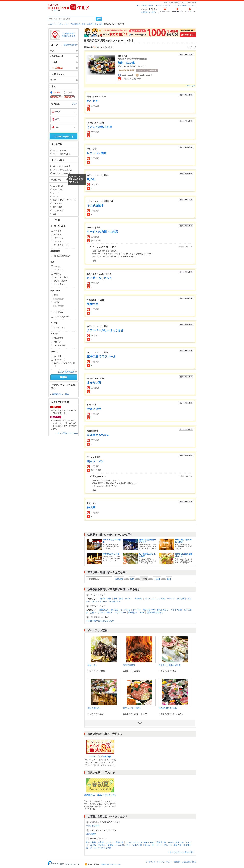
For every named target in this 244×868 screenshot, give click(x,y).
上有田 (157, 579)
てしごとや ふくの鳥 (103, 848)
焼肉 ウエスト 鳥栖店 (132, 708)
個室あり (58, 266)
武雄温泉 (119, 579)
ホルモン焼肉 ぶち (176, 842)
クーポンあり (60, 327)
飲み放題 (58, 231)
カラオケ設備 (176, 610)
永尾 (132, 579)
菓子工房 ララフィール (101, 357)
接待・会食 (57, 207)
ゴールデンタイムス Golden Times (140, 842)
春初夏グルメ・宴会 (61, 394)
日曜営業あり (60, 360)
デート (56, 193)
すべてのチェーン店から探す (182, 852)
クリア (75, 104)
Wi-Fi (142, 613)
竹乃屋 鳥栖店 (129, 665)
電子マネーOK (149, 610)
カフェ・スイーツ (99, 602)
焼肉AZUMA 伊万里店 (168, 708)
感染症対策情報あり (62, 256)
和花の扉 (119, 842)
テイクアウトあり (61, 245)
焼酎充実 (58, 342)
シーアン (110, 842)
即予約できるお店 (60, 150)
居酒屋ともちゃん (98, 435)
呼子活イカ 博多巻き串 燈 (170, 665)
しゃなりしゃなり (123, 845)
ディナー (57, 92)
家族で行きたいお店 (111, 554)
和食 (109, 599)
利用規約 (177, 862)
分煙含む (60, 299)
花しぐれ (168, 845)
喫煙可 (57, 302)
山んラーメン (95, 461)
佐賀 (84, 24)
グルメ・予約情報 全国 (72, 24)
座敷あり (58, 274)
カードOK (58, 356)
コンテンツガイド (164, 5)
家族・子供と (58, 189)
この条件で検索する (64, 137)
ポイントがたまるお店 (62, 166)
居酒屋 (102, 599)
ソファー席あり (60, 281)
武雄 (100, 24)
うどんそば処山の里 (100, 127)
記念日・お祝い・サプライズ (64, 200)
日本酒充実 (59, 338)
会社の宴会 (57, 203)
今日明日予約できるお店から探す (100, 621)
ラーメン (171, 599)
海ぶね (147, 845)
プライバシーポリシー (165, 862)
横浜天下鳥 (161, 842)
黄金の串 (178, 845)
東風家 (111, 845)
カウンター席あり (61, 277)
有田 (169, 579)
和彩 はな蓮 (126, 63)
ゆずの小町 (137, 845)
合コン (56, 214)
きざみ (93, 845)
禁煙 (56, 295)
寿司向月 (102, 845)
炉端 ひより (93, 665)
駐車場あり (133, 613)
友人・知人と (58, 186)
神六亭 (91, 508)
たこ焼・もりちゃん (100, 278)
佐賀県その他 (92, 24)
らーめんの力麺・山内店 (102, 232)
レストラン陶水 (97, 153)
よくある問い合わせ (146, 5)
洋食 (115, 599)
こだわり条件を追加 (66, 372)
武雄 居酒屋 (91, 834)
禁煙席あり (104, 610)
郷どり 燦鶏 (91, 842)
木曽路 (101, 842)
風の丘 (91, 179)
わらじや (93, 101)
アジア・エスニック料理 (155, 599)
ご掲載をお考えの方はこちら (110, 864)
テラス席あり (60, 284)
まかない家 (94, 383)
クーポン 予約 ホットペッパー (186, 5)
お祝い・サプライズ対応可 (64, 365)
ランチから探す (93, 826)
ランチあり (59, 241)
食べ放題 (58, 234)
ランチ (69, 92)
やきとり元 (94, 409)
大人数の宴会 (58, 210)
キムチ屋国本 (95, 206)
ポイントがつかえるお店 (63, 170)
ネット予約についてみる (68, 433)
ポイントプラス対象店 (62, 173)
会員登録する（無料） (149, 12)
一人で (56, 196)
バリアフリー (120, 613)
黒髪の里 (93, 304)
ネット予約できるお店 (62, 154)
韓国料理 (138, 599)
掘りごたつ (59, 270)
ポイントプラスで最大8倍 (100, 757)
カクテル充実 (60, 345)
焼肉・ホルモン (126, 599)
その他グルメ (115, 602)
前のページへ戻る (56, 24)
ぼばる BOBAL (94, 708)
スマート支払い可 (61, 317)
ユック (159, 845)
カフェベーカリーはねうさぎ (105, 330)
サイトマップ (150, 862)
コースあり (59, 238)
